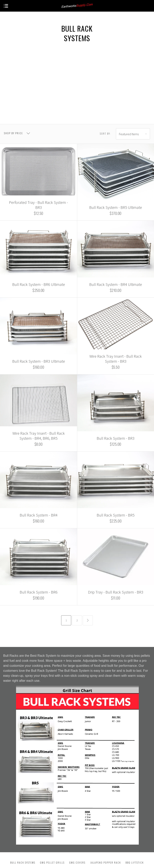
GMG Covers (77, 862)
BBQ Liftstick (135, 862)
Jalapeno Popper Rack (106, 862)
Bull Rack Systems (23, 862)
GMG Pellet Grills (52, 862)
